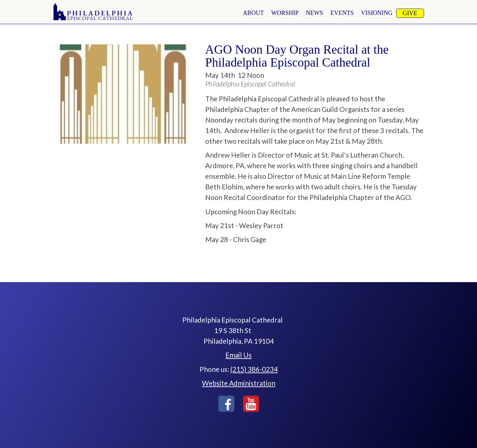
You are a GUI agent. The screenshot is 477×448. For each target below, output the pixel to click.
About (253, 13)
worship (285, 13)
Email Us (238, 355)
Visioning (377, 13)
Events (342, 13)
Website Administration (239, 383)
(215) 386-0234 (254, 369)
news (314, 13)
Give (410, 13)
